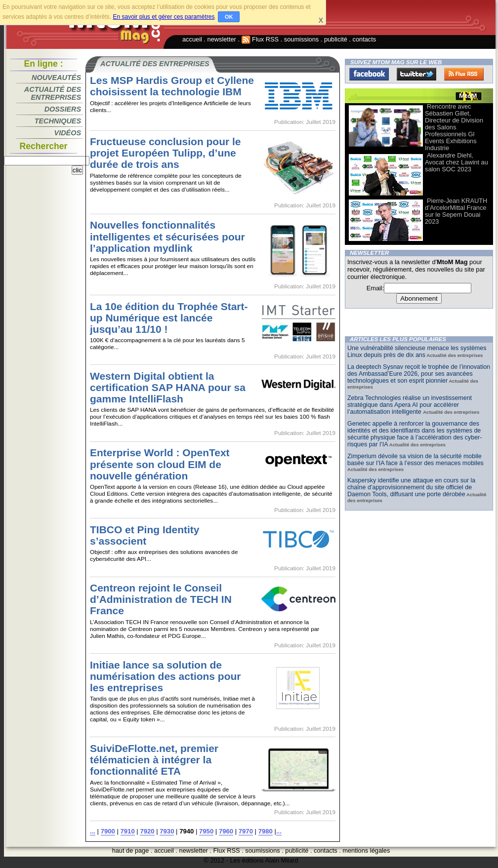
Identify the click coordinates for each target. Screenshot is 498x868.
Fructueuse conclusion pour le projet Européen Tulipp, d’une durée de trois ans (165, 153)
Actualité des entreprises (53, 93)
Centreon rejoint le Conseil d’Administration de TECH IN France (161, 599)
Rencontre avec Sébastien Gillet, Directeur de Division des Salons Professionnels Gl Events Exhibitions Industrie (454, 127)
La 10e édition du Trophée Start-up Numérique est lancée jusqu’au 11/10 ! (169, 318)
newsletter (222, 39)
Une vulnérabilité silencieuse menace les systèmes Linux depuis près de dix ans (417, 352)
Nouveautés (56, 78)
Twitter (416, 74)
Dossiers (63, 109)
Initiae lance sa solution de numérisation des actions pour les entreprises (166, 676)
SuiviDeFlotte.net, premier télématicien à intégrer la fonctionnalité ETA (154, 760)
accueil (192, 39)
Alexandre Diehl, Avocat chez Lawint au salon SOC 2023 (456, 162)
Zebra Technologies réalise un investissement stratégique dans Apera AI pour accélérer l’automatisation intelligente (410, 405)
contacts (365, 39)
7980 (266, 831)
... (93, 831)
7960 (226, 831)
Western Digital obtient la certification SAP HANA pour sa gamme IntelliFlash (168, 387)
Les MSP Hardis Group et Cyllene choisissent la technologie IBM (172, 86)
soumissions (301, 39)
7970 (246, 831)
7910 (128, 831)
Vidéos (68, 133)
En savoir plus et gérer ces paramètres (164, 17)
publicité (336, 39)
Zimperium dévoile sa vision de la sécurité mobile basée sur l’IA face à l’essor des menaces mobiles (415, 460)
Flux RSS (260, 39)
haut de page (131, 850)
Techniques (58, 121)
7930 (167, 831)
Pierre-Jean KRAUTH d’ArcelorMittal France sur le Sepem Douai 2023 (456, 211)
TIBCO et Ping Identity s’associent (145, 535)
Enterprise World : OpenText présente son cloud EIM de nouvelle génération (160, 464)
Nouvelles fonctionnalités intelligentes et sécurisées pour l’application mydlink (167, 236)
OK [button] (229, 17)
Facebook (369, 74)
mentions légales (366, 850)
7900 (108, 831)
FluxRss (464, 74)
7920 (147, 831)
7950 (206, 831)
